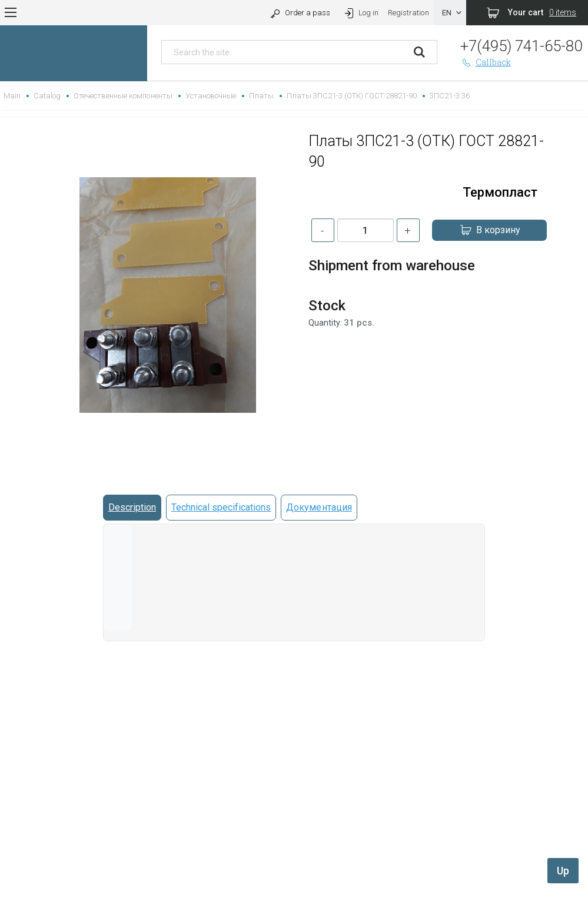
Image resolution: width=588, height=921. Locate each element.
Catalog (47, 96)
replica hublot (294, 889)
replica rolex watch (294, 861)
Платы (261, 96)
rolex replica (294, 903)
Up (563, 871)
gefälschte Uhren (294, 875)
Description (132, 507)
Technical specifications (221, 507)
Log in (361, 13)
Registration (408, 13)
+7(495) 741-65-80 (521, 46)
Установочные (211, 96)
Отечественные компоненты (123, 96)
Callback (486, 62)
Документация (319, 507)
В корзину (490, 230)
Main (12, 96)
